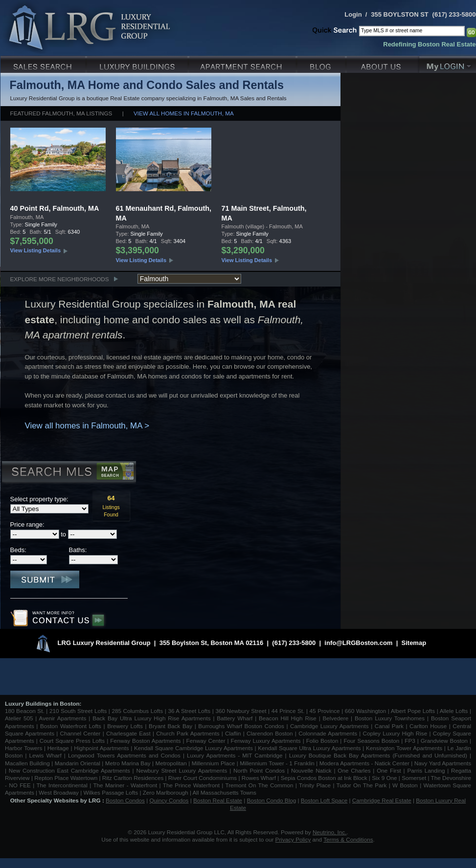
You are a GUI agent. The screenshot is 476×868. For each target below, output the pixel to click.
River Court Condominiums (203, 778)
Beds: (18, 550)
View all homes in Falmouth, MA (184, 113)
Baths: (78, 550)
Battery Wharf (235, 718)
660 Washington (365, 711)
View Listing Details (36, 250)
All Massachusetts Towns (225, 792)
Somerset (414, 778)
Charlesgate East (128, 733)
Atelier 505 (20, 718)
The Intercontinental (62, 785)
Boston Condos (125, 800)
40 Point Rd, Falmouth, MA (55, 208)
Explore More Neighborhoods (60, 279)
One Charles (354, 770)
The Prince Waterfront (191, 785)
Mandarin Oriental (78, 763)
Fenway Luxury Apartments (266, 741)
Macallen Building (27, 763)
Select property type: (39, 499)
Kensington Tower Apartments (404, 748)
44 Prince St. (288, 711)
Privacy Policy (293, 839)
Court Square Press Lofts (72, 741)
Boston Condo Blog (272, 800)
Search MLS (68, 473)
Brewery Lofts (125, 726)
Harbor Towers (23, 748)
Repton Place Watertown (66, 778)
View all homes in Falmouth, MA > (87, 426)
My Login (448, 63)
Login (353, 14)
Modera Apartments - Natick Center (364, 763)
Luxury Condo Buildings (138, 63)
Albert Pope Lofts (413, 711)
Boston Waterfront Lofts (71, 726)
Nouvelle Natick (311, 770)
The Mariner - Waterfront (125, 785)
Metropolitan (172, 763)
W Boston (406, 785)
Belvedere (336, 718)
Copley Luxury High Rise (395, 733)
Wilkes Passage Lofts (111, 792)
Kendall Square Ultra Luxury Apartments (309, 748)
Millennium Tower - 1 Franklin (277, 763)
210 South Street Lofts (78, 711)
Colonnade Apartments (328, 733)
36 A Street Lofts (189, 711)
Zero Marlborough (166, 792)
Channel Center (80, 733)
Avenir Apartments (63, 718)
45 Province (325, 711)
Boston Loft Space (324, 800)
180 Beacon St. (25, 711)
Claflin (234, 733)
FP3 (411, 741)
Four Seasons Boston (372, 741)
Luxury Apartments (243, 63)
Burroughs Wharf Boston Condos (241, 726)
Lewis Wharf (45, 755)
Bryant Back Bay (170, 726)
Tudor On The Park (362, 785)
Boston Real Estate (218, 800)
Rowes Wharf (259, 778)
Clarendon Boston (270, 733)
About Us (383, 63)
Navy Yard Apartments (443, 763)
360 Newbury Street (241, 711)
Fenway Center (206, 741)
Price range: (27, 524)
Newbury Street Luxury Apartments (181, 770)
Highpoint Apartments (102, 748)
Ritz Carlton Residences (133, 778)
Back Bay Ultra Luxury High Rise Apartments (151, 718)
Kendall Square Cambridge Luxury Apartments (194, 748)
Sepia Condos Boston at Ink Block (324, 778)
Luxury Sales (44, 63)
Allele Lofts (454, 711)
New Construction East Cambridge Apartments (69, 770)
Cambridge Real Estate (382, 800)
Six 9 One (384, 778)
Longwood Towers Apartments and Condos (124, 755)
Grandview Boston (444, 741)
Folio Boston (322, 741)
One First (389, 770)
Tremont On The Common (259, 785)
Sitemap (414, 643)
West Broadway (59, 792)
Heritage (58, 748)
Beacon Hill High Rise (288, 718)
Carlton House (428, 726)
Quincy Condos (169, 800)
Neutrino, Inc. (330, 832)
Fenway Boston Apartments (145, 741)
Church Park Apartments (188, 733)
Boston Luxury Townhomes (390, 718)
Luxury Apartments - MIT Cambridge (235, 755)
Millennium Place (214, 763)
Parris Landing (426, 770)
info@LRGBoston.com (358, 643)
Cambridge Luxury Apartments (329, 726)
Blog (322, 63)
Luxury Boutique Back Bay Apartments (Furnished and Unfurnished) (378, 755)
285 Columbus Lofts (137, 711)
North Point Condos (259, 770)
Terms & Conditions (348, 839)
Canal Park (389, 726)
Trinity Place (316, 785)
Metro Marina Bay (128, 763)
